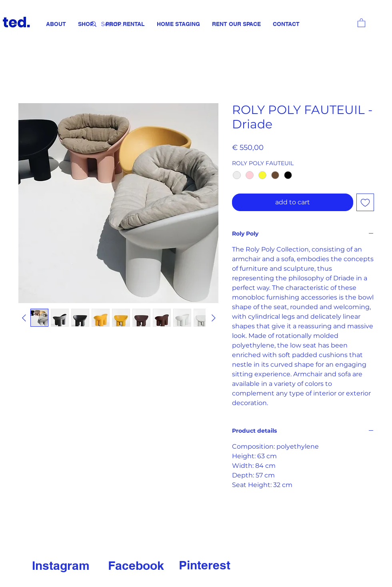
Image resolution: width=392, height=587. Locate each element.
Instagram (61, 565)
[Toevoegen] (365, 202)
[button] (361, 23)
